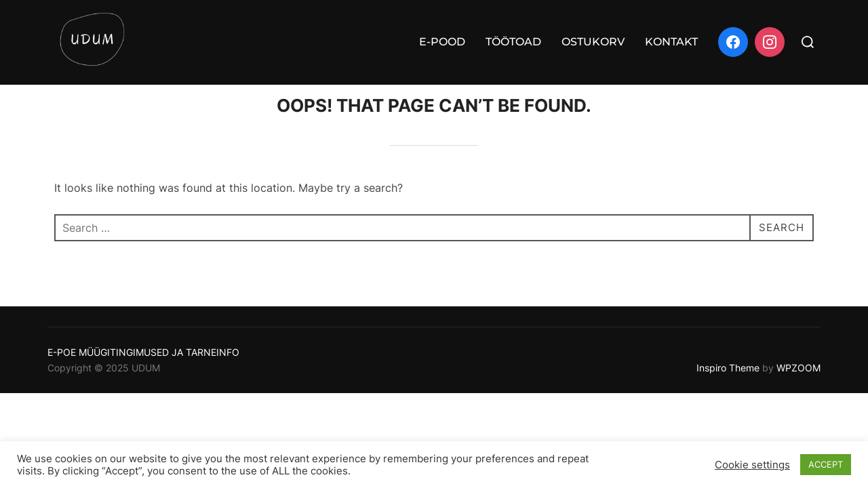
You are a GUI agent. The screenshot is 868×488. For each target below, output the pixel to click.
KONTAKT (671, 42)
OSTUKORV (593, 42)
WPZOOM (798, 391)
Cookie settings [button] (752, 465)
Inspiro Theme (728, 391)
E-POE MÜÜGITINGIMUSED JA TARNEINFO (143, 376)
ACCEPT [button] (826, 464)
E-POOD (442, 42)
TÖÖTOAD (513, 42)
